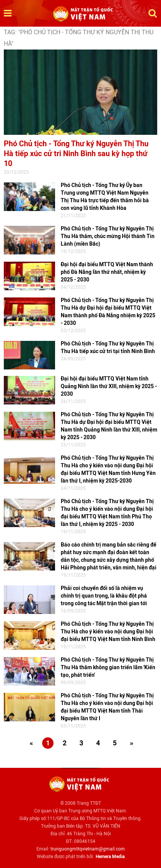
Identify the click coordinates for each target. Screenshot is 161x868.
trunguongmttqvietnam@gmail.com (88, 849)
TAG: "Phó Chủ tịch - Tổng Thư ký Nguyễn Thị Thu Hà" (79, 38)
